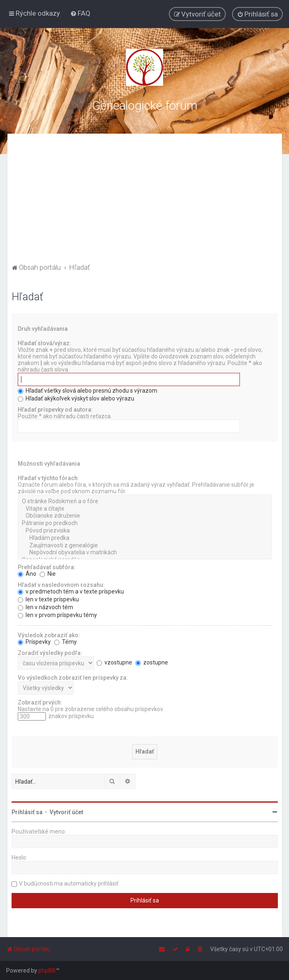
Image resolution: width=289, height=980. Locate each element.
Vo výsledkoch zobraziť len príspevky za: (73, 678)
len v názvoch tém (45, 607)
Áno (27, 574)
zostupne (152, 662)
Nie (48, 574)
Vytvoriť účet (66, 812)
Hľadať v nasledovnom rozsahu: (61, 585)
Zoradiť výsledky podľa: (50, 653)
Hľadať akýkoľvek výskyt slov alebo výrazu (76, 398)
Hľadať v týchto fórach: (49, 478)
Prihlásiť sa (27, 812)
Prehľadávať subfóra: (47, 567)
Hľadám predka (145, 538)
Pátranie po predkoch (145, 523)
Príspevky (34, 642)
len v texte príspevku (48, 599)
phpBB (47, 971)
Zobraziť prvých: (40, 702)
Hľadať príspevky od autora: (55, 410)
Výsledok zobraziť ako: (49, 635)
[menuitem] (80, 13)
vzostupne (114, 662)
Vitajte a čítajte (145, 509)
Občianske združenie (145, 516)
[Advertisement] (145, 200)
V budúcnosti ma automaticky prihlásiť (69, 883)
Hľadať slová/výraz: (44, 343)
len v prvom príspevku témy (57, 615)
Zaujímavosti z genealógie (145, 546)
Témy (65, 642)
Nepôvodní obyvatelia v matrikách (145, 553)
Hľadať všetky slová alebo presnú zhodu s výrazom (88, 391)
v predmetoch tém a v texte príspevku (71, 591)
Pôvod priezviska (145, 531)
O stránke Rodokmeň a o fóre (145, 502)
